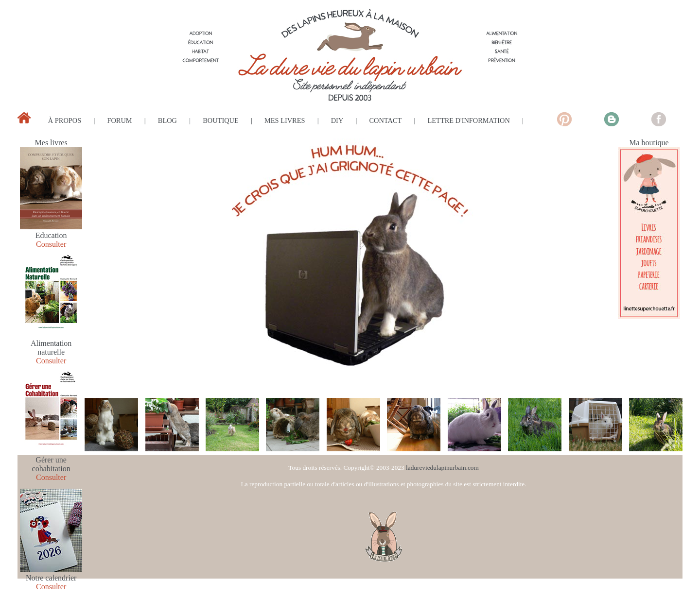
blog (167, 120)
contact (386, 120)
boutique (221, 120)
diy (337, 120)
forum (119, 120)
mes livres (285, 120)
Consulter (51, 244)
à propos (65, 120)
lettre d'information (469, 120)
